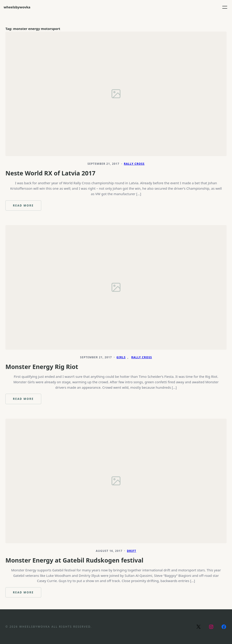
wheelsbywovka (17, 7)
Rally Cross (134, 164)
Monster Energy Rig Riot (42, 367)
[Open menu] (225, 7)
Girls (121, 357)
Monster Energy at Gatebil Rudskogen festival (74, 560)
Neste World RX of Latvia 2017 (50, 173)
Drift (132, 551)
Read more (24, 207)
